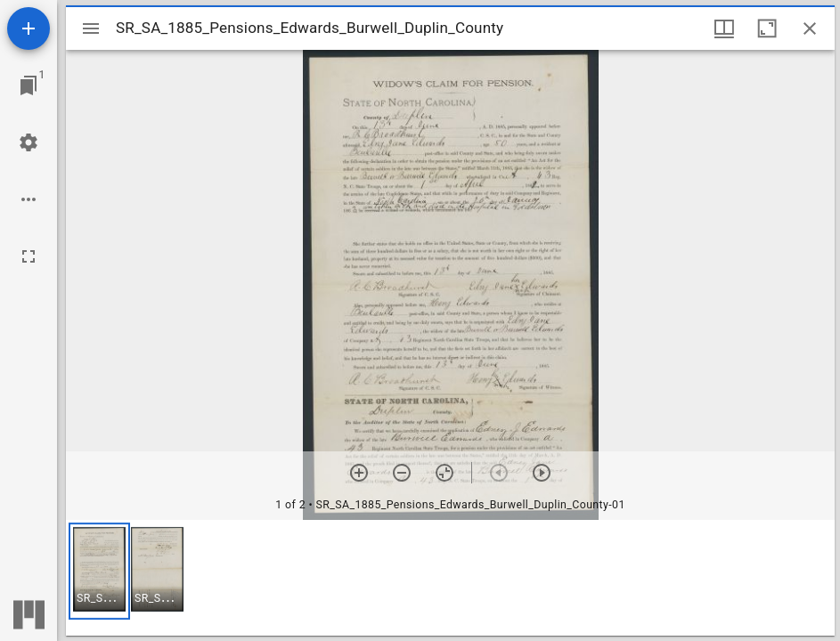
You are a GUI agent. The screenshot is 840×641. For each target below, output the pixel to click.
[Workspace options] (29, 199)
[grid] (450, 578)
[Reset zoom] (444, 473)
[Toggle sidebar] (91, 28)
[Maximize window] (767, 28)
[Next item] (542, 473)
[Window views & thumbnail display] (724, 28)
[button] (99, 571)
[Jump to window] (29, 85)
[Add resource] (29, 28)
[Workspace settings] (29, 142)
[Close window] (810, 28)
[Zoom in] (359, 473)
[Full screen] (29, 256)
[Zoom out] (402, 473)
